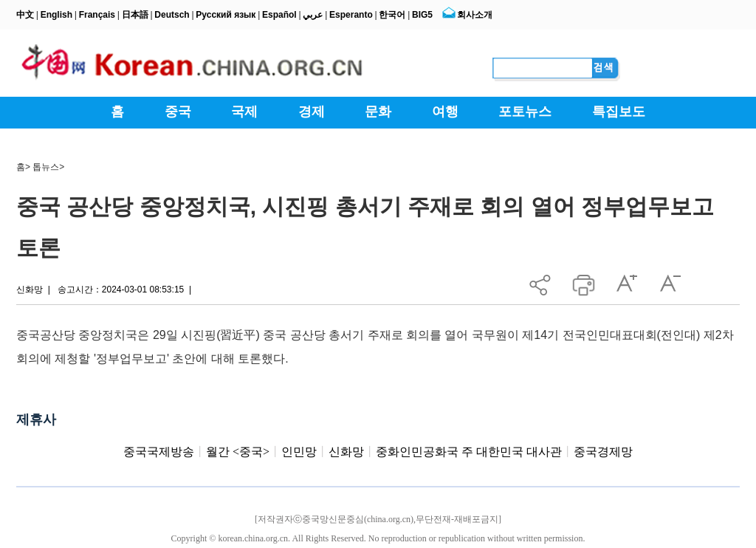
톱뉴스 (46, 167)
